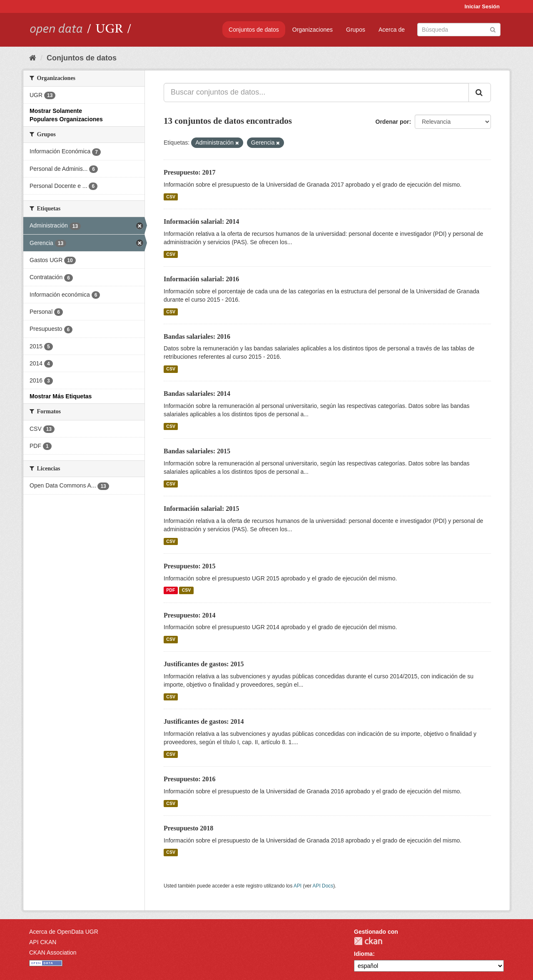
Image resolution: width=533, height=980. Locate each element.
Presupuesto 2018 (188, 828)
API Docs (323, 886)
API (298, 886)
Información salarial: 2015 (201, 509)
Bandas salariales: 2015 (197, 451)
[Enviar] (493, 29)
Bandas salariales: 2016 (197, 336)
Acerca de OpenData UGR (64, 932)
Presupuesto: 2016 (190, 779)
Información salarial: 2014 (201, 221)
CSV (171, 197)
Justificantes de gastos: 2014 (204, 721)
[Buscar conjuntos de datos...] (316, 92)
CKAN (368, 941)
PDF (171, 590)
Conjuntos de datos (254, 30)
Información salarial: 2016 (201, 279)
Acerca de (392, 30)
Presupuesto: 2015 (190, 566)
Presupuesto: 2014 (190, 615)
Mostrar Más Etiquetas (61, 396)
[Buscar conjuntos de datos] (459, 30)
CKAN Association (53, 952)
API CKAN (43, 942)
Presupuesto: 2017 (190, 172)
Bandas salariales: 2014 (197, 394)
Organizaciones (313, 30)
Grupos (356, 30)
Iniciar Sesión (482, 6)
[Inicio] (33, 58)
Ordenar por (392, 122)
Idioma (363, 954)
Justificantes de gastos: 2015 (204, 664)
